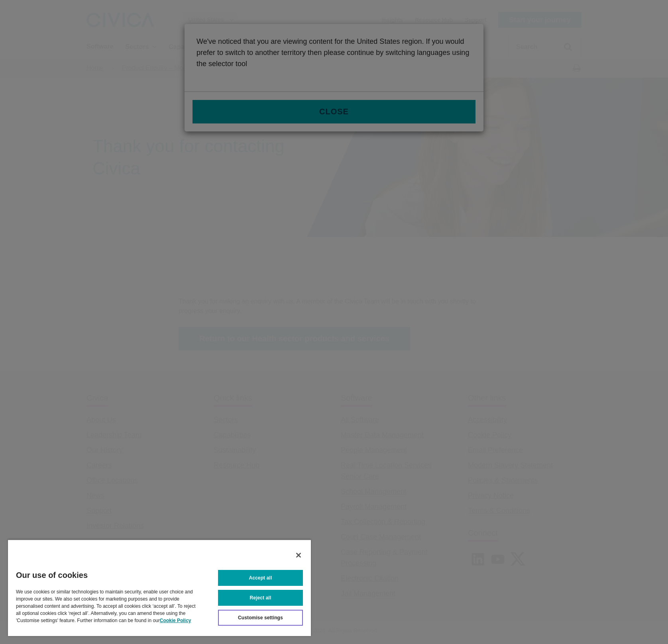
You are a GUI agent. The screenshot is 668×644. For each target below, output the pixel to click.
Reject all (261, 598)
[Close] (299, 555)
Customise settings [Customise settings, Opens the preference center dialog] (260, 618)
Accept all (261, 578)
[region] (159, 588)
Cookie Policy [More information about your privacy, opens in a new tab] (176, 621)
